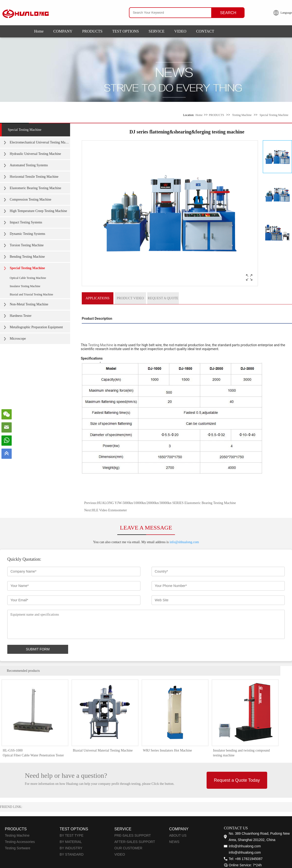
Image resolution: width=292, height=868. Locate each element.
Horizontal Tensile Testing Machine (34, 177)
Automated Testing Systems (29, 165)
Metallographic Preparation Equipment (36, 327)
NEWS (174, 842)
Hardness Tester (21, 316)
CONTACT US (236, 828)
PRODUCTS (92, 31)
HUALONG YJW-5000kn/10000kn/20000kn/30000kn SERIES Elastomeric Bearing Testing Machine (167, 503)
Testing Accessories (20, 842)
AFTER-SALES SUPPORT (135, 842)
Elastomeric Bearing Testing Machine (35, 188)
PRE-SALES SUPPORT (133, 836)
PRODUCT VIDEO (130, 298)
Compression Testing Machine (31, 199)
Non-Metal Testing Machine (29, 304)
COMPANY (63, 31)
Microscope (18, 339)
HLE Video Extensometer (109, 510)
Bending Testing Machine (27, 257)
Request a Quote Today (237, 780)
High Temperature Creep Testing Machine (38, 211)
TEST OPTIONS (126, 31)
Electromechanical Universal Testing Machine (40, 142)
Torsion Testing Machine (27, 245)
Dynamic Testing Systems (27, 234)
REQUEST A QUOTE (163, 298)
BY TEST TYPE (72, 836)
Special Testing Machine (274, 115)
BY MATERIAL (71, 842)
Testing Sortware (18, 848)
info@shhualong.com (184, 542)
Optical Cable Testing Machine (28, 278)
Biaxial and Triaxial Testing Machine (31, 294)
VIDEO (180, 31)
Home (39, 31)
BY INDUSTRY (71, 848)
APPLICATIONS (98, 298)
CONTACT (205, 31)
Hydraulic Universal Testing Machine (35, 154)
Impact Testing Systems (26, 222)
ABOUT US (178, 836)
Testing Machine (242, 115)
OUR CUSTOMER (128, 848)
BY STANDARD (72, 855)
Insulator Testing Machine (25, 286)
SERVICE (157, 31)
